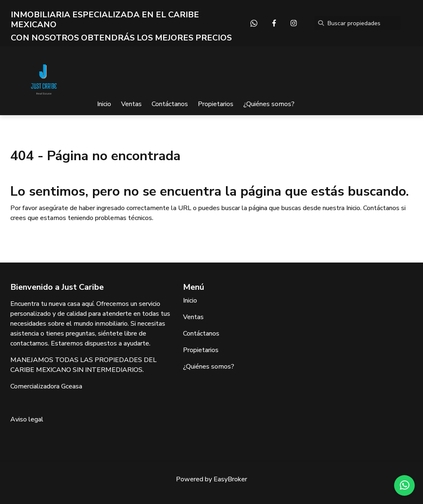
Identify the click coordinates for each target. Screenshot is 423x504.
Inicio (104, 104)
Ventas (131, 104)
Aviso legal (27, 419)
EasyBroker (230, 479)
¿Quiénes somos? (269, 104)
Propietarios (216, 104)
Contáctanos (170, 104)
